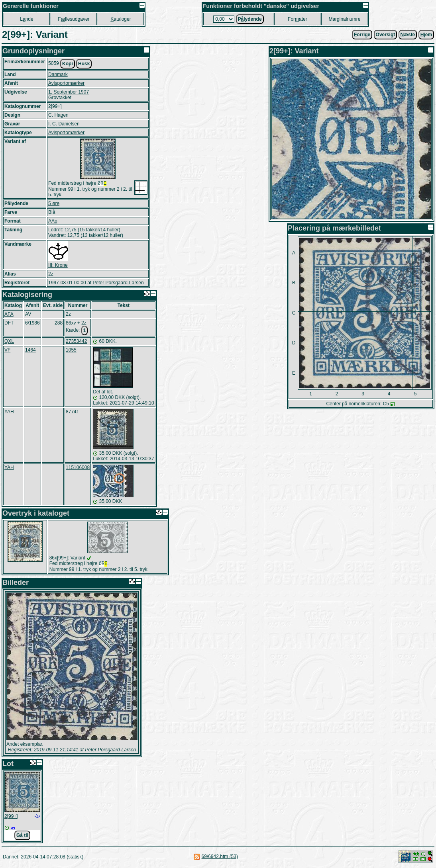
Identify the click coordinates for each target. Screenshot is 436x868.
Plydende (250, 19)
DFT (9, 324)
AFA (9, 315)
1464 (30, 351)
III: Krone (58, 266)
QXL (9, 342)
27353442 (76, 342)
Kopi (68, 64)
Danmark (58, 74)
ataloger (121, 19)
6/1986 (32, 324)
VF (7, 351)
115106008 (78, 468)
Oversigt (386, 35)
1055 (71, 351)
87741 (72, 412)
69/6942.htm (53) (220, 858)
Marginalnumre (344, 19)
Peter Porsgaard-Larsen (118, 283)
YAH (9, 412)
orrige (362, 35)
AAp (53, 222)
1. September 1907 (69, 92)
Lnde (27, 19)
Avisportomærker (66, 83)
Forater (298, 19)
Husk (84, 64)
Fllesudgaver (74, 19)
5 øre (54, 204)
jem (426, 35)
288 (59, 324)
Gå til (22, 837)
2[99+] (11, 818)
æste (408, 35)
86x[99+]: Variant (67, 559)
